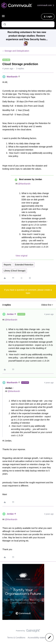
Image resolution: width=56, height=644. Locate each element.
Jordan (10, 314)
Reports (7, 265)
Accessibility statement (38, 638)
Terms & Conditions (16, 638)
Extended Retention (24, 265)
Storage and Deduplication (17, 51)
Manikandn (12, 77)
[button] (3, 17)
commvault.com (46, 5)
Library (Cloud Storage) (15, 271)
